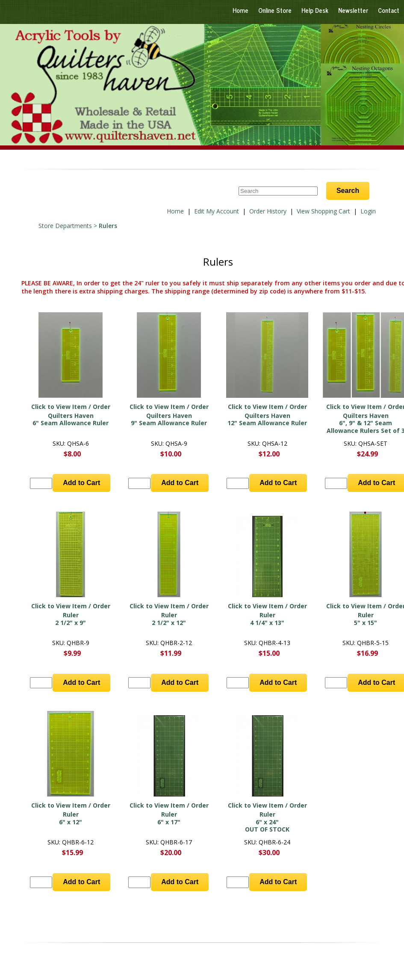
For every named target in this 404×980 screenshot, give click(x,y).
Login (368, 211)
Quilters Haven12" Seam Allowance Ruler (267, 419)
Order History (268, 211)
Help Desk (315, 10)
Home (240, 10)
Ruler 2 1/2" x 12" (169, 619)
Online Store (275, 10)
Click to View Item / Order (71, 407)
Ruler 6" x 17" (169, 818)
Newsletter (353, 10)
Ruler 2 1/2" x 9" (71, 619)
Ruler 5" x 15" (366, 619)
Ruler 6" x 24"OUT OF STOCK (267, 822)
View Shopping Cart (323, 211)
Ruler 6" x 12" (71, 818)
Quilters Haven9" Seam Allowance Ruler (169, 419)
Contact (389, 10)
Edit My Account (217, 211)
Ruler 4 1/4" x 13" (267, 619)
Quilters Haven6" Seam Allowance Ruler (71, 419)
